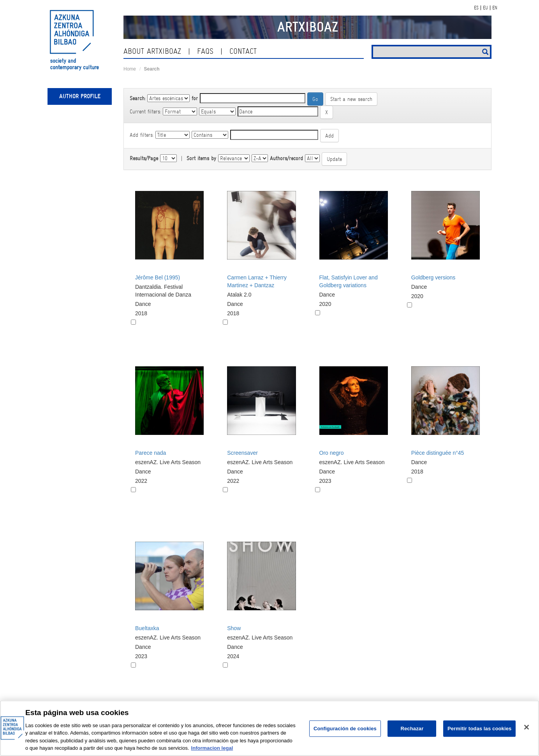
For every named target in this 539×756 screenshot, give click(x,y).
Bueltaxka (147, 628)
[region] (269, 728)
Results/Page (144, 158)
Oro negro (332, 453)
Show (234, 628)
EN (495, 8)
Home (130, 69)
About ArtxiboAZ (152, 51)
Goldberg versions (433, 277)
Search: (137, 98)
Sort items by (201, 158)
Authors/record (286, 158)
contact (243, 51)
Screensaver (242, 453)
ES (476, 8)
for (195, 98)
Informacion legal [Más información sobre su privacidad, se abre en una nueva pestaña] (212, 748)
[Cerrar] (527, 727)
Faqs (205, 51)
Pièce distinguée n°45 (438, 453)
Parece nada (151, 453)
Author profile (80, 96)
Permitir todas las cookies (480, 729)
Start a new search (351, 99)
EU (485, 8)
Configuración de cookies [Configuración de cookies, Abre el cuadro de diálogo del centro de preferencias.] (345, 729)
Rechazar (412, 729)
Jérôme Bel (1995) (158, 277)
